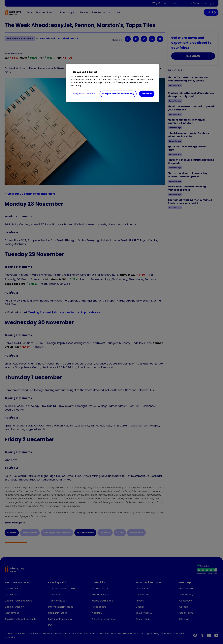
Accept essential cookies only (118, 94)
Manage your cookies (83, 94)
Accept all (147, 94)
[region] (112, 83)
